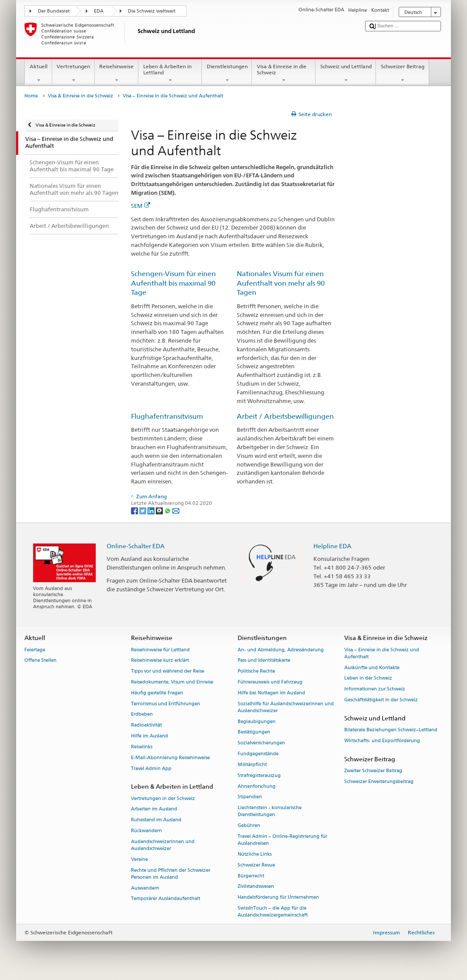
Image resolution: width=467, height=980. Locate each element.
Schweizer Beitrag (402, 73)
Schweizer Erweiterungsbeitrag (379, 782)
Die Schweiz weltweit (152, 11)
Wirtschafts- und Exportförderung (382, 741)
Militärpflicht (252, 765)
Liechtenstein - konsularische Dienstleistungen (270, 812)
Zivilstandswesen (256, 887)
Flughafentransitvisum (167, 416)
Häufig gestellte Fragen (157, 693)
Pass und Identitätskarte (264, 661)
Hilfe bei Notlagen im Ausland (271, 693)
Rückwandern (146, 831)
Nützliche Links (255, 854)
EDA (99, 11)
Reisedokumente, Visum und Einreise (172, 682)
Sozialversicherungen (261, 743)
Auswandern (145, 888)
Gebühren (249, 826)
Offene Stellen (40, 661)
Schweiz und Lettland (346, 73)
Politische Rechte (256, 672)
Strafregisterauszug (259, 775)
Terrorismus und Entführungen (166, 704)
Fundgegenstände (258, 754)
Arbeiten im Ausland (154, 809)
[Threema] (160, 510)
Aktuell (38, 73)
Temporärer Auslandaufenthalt (166, 899)
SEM (141, 206)
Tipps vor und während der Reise (168, 672)
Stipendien (250, 797)
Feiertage (35, 650)
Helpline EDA (332, 546)
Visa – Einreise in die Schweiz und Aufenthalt (382, 653)
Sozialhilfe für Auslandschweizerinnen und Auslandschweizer (286, 707)
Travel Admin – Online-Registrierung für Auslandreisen (282, 840)
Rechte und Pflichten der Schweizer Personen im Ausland (171, 874)
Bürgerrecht (251, 876)
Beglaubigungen (257, 722)
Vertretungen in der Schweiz (163, 798)
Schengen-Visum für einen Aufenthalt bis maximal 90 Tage (173, 283)
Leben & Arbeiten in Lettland (170, 73)
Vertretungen (74, 73)
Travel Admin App (151, 768)
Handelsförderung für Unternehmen (278, 898)
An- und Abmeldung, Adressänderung (281, 650)
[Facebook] (135, 510)
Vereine (139, 859)
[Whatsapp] (168, 510)
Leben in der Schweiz (368, 678)
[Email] (176, 510)
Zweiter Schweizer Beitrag (373, 771)
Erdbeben (142, 715)
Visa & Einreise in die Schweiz (284, 73)
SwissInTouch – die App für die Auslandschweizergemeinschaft (273, 912)
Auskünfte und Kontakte (372, 668)
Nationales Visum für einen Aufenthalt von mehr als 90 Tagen (281, 283)
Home (31, 96)
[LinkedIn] (152, 510)
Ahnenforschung (257, 786)
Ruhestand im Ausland (156, 820)
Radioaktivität (146, 725)
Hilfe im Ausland (150, 736)
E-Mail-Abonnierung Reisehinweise (170, 758)
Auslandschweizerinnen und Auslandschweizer (163, 845)
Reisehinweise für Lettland (160, 650)
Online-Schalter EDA (136, 546)
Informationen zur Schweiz (375, 689)
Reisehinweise (117, 73)
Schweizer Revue (256, 865)
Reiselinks (142, 747)
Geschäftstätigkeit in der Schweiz (381, 700)
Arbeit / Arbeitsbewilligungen (285, 416)
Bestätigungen (254, 732)
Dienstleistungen (227, 73)
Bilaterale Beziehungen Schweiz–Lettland (391, 730)
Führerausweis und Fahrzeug (270, 682)
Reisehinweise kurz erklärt (160, 661)
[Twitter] (143, 510)
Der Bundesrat (54, 11)
